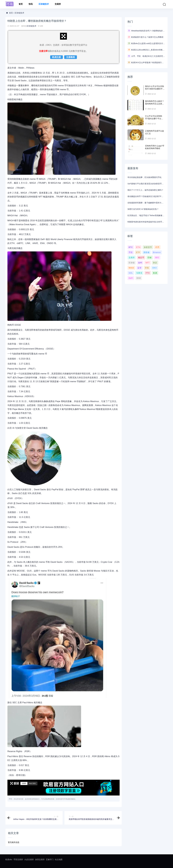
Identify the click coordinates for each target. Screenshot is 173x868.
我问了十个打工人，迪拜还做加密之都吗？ (145, 190)
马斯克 (139, 273)
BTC (131, 247)
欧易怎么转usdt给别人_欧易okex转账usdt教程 (148, 50)
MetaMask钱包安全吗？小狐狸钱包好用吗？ (148, 31)
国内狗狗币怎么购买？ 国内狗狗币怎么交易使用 (154, 104)
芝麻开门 (50, 859)
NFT (148, 263)
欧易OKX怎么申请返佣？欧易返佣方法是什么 (148, 62)
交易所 (58, 4)
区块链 (132, 263)
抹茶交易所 (40, 859)
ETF (138, 252)
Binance (157, 252)
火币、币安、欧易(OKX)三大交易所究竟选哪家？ (148, 56)
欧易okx (9, 859)
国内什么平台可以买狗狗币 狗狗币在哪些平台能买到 (155, 89)
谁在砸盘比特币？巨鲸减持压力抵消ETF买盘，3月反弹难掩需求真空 (146, 196)
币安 (131, 252)
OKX (155, 268)
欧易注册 (56, 57)
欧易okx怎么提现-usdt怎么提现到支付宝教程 (148, 43)
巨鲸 (150, 258)
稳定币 (141, 258)
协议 (155, 263)
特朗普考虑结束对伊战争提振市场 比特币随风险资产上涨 (146, 222)
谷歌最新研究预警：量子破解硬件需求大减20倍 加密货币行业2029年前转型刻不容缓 (146, 203)
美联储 (146, 252)
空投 (147, 268)
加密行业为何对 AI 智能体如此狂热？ (143, 209)
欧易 (155, 273)
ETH (138, 247)
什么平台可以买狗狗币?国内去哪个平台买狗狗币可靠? (154, 119)
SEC (157, 258)
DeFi (131, 278)
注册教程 (71, 57)
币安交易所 (18, 859)
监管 (139, 268)
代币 (157, 247)
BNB (139, 278)
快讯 (31, 4)
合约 (140, 263)
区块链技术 (44, 4)
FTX (148, 273)
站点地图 (59, 859)
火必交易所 (29, 859)
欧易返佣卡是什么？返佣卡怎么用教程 (147, 37)
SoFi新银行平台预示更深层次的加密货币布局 (146, 184)
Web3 (131, 268)
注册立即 (43, 51)
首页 (21, 4)
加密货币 (148, 247)
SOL (131, 273)
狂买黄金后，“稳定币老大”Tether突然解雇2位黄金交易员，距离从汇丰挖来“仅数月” (146, 215)
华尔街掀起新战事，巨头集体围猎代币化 (144, 177)
